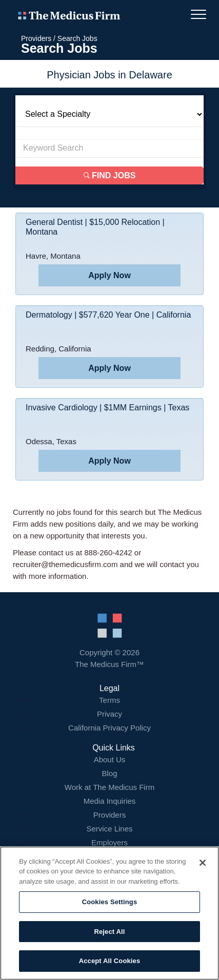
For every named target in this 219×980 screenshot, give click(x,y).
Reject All (109, 932)
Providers (36, 38)
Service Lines (109, 829)
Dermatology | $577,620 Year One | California (108, 315)
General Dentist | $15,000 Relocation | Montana (95, 227)
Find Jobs (110, 175)
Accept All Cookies (110, 961)
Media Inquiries (110, 801)
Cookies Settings (110, 902)
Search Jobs (77, 38)
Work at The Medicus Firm (109, 787)
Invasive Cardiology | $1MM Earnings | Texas (107, 408)
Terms (109, 700)
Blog (109, 773)
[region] (109, 913)
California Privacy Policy (109, 728)
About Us (110, 759)
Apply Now (109, 275)
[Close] (203, 863)
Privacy (109, 714)
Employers (109, 842)
